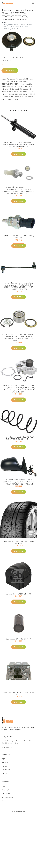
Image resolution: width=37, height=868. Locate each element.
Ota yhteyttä (6, 790)
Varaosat (5, 773)
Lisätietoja (10, 71)
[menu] (33, 3)
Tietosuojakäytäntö (8, 797)
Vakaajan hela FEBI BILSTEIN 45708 (19, 594)
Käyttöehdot (6, 793)
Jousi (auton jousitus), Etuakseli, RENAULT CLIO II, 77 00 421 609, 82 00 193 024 (19, 438)
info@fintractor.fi (7, 747)
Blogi (3, 786)
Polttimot (5, 762)
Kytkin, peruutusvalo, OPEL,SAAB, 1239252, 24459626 (19, 237)
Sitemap (4, 801)
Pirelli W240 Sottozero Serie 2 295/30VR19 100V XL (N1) (19, 542)
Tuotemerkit (14, 57)
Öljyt (3, 759)
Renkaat (4, 766)
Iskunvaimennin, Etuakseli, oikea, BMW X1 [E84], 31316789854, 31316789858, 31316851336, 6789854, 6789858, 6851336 (18, 144)
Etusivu (4, 23)
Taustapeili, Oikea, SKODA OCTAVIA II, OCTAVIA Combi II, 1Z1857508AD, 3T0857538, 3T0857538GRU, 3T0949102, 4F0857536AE (19, 482)
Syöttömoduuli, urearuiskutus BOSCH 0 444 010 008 (18, 693)
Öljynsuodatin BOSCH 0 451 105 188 (18, 639)
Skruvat (22, 57)
